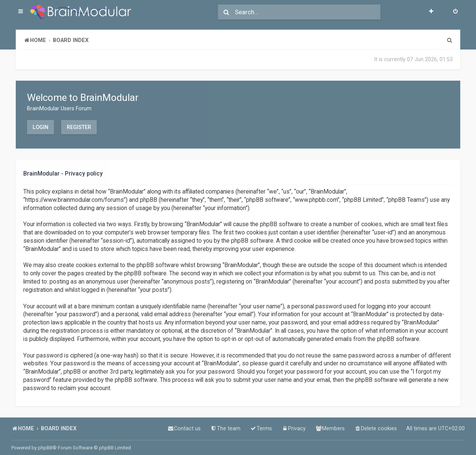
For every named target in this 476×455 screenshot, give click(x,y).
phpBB (45, 448)
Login (41, 127)
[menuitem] (455, 12)
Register (79, 127)
